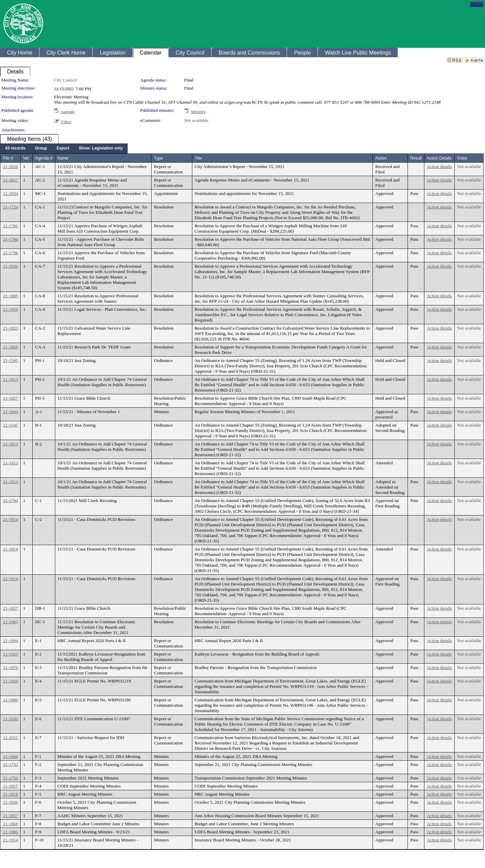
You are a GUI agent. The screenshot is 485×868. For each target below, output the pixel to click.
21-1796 (10, 253)
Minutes (198, 112)
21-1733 (10, 764)
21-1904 (10, 641)
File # (8, 158)
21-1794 (10, 500)
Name (63, 158)
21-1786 (10, 239)
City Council (66, 80)
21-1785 (10, 226)
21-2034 (10, 193)
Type (158, 158)
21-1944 (10, 412)
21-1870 (10, 667)
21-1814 (10, 519)
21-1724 (10, 207)
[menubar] (64, 148)
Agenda (68, 112)
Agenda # (44, 158)
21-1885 (10, 296)
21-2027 (10, 180)
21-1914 (10, 840)
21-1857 (10, 816)
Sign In (477, 4)
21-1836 (10, 802)
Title (198, 158)
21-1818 (10, 794)
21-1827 (10, 398)
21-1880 (10, 700)
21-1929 (10, 681)
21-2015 (10, 738)
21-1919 (10, 309)
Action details (439, 166)
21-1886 (10, 832)
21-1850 (10, 347)
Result (416, 158)
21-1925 (10, 654)
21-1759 (10, 778)
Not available (196, 120)
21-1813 (10, 379)
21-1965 (10, 622)
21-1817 (10, 786)
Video (66, 122)
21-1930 (10, 719)
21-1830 (10, 266)
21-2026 (10, 166)
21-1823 (10, 328)
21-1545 (10, 360)
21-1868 (10, 824)
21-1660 (10, 756)
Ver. (26, 158)
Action (381, 158)
